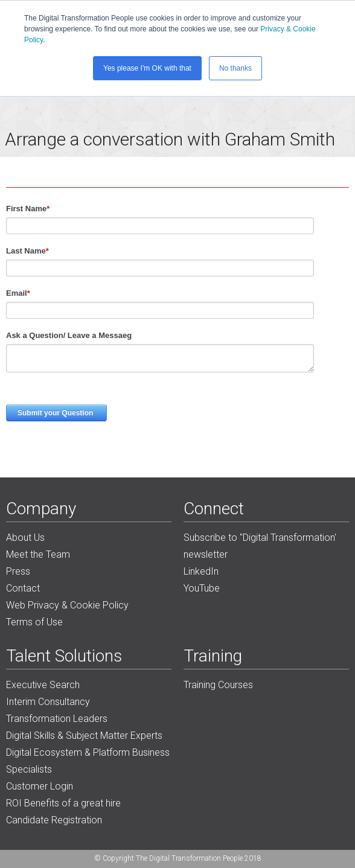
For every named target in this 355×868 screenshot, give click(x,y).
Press (18, 571)
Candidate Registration (54, 820)
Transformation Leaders (57, 719)
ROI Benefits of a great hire (63, 803)
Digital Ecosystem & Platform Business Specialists (88, 761)
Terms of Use (34, 622)
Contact (23, 588)
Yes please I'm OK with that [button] (147, 68)
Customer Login (40, 786)
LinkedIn (201, 571)
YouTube (202, 588)
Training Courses (218, 685)
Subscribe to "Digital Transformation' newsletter (260, 546)
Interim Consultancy (48, 702)
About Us (25, 538)
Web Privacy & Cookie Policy (67, 605)
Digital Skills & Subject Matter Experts (84, 736)
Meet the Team (38, 554)
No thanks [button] (235, 68)
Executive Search (43, 685)
